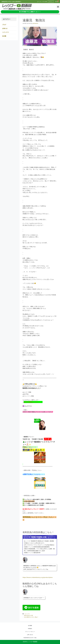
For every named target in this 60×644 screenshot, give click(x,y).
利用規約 (30, 629)
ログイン (51, 2)
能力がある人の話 (29, 615)
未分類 (4, 36)
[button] (58, 7)
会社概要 (30, 626)
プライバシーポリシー (30, 632)
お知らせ (5, 28)
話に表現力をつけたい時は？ (31, 617)
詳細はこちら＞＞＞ (30, 447)
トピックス (27, 614)
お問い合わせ (30, 635)
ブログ (4, 25)
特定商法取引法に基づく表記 (30, 638)
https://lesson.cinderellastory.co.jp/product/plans (38, 577)
